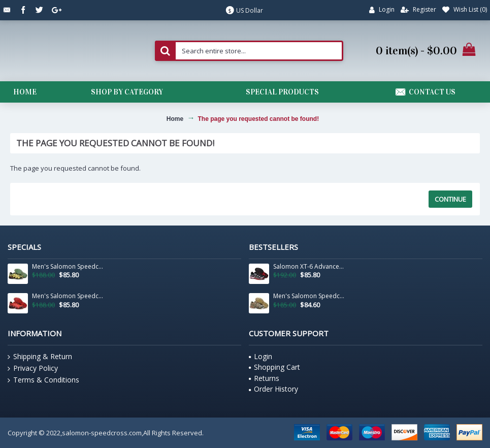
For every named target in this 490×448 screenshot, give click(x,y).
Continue (450, 199)
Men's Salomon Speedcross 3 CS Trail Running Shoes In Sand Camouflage (309, 296)
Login (260, 356)
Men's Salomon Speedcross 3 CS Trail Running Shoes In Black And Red (68, 296)
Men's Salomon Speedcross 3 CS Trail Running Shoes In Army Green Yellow (68, 267)
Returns (264, 378)
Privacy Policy (33, 368)
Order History (273, 389)
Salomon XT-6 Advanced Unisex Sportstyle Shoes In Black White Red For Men (309, 267)
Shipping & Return (40, 357)
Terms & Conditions (43, 380)
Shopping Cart (274, 367)
